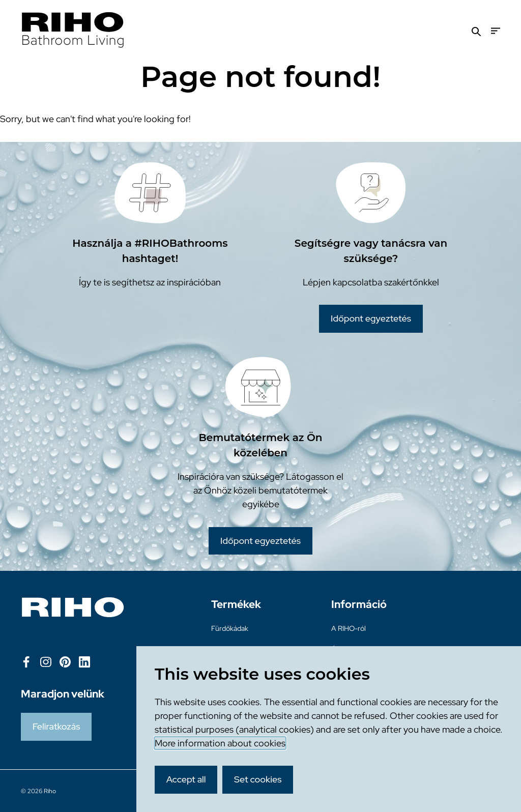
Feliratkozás (56, 726)
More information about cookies (220, 743)
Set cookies (258, 779)
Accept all (186, 779)
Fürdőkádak (230, 628)
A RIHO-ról (349, 628)
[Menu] (496, 31)
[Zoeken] (476, 31)
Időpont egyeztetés (371, 318)
